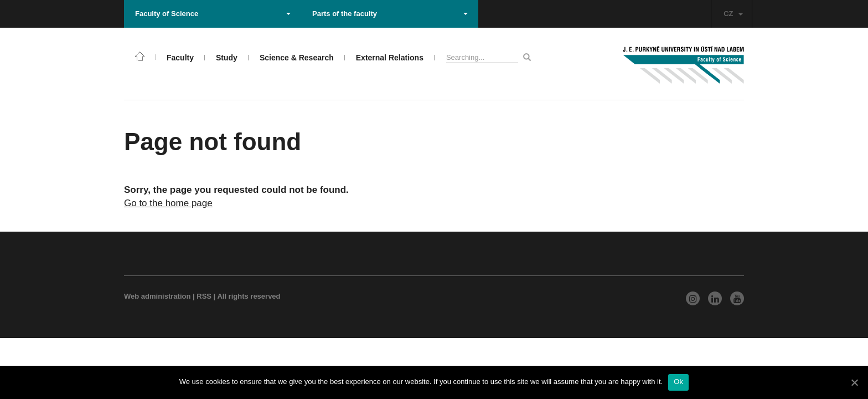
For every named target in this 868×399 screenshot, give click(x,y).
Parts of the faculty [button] (390, 14)
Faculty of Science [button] (213, 14)
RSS (204, 296)
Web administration (157, 296)
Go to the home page (168, 203)
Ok (678, 382)
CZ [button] (733, 14)
